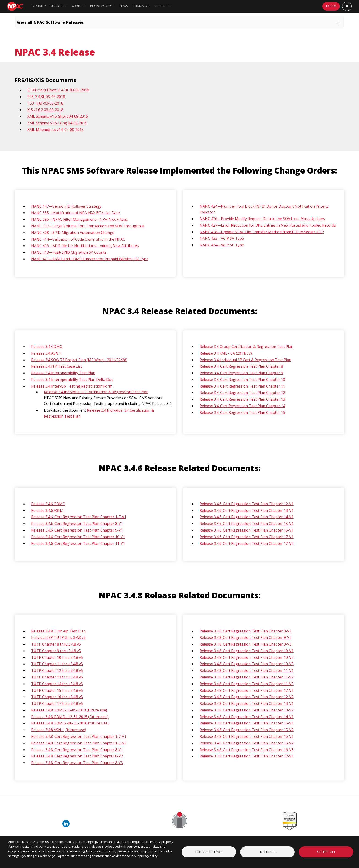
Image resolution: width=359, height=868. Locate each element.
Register (39, 6)
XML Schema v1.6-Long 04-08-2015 (57, 123)
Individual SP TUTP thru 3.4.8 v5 (58, 637)
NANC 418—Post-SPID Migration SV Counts (69, 252)
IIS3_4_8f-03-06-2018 (45, 103)
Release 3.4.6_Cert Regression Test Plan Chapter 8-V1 (77, 524)
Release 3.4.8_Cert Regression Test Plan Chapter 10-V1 (247, 651)
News (124, 6)
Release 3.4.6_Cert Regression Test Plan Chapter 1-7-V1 (79, 517)
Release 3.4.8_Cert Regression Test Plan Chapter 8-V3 (77, 763)
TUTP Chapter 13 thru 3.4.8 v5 (57, 677)
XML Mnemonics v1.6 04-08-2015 (56, 130)
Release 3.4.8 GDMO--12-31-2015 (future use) (70, 717)
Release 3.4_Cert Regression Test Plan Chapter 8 (241, 366)
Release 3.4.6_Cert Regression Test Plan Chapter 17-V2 (247, 543)
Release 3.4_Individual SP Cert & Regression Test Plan (245, 360)
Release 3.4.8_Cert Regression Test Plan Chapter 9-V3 (246, 644)
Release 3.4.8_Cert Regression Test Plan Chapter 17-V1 (247, 756)
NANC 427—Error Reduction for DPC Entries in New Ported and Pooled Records (268, 225)
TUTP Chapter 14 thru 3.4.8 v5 (57, 684)
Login (331, 6)
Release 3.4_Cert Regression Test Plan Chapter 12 (242, 393)
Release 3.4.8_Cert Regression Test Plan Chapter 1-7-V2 (79, 743)
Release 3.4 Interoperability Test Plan (63, 373)
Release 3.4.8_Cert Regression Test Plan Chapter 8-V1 (77, 750)
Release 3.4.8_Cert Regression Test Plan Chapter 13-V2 (247, 710)
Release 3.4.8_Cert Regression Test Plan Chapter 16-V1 (247, 736)
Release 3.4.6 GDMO (48, 504)
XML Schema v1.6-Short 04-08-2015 (58, 116)
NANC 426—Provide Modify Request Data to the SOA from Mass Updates (262, 219)
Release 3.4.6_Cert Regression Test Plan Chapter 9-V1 (77, 530)
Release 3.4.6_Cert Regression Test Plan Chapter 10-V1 (78, 537)
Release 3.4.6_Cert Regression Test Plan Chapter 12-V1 (247, 504)
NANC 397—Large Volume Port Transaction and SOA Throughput (88, 226)
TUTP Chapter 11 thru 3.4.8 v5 (57, 664)
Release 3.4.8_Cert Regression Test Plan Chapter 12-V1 (247, 690)
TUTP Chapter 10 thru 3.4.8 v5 (57, 657)
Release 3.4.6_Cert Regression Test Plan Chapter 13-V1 (247, 510)
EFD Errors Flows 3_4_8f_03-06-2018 (58, 90)
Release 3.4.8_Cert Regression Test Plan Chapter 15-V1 (247, 723)
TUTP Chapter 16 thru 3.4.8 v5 (57, 697)
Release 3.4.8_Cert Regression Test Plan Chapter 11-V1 (247, 670)
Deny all (268, 852)
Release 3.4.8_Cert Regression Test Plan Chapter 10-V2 (247, 657)
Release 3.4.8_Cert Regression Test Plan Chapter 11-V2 (247, 677)
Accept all (326, 852)
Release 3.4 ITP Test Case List (57, 366)
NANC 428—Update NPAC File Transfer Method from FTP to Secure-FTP (262, 232)
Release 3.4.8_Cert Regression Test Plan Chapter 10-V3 (247, 664)
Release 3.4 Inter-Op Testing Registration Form (72, 386)
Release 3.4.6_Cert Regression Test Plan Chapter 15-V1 (247, 524)
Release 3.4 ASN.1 (46, 353)
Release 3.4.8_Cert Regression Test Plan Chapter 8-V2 (77, 756)
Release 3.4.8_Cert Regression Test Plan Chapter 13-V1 (247, 703)
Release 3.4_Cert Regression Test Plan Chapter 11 (242, 386)
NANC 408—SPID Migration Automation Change (73, 233)
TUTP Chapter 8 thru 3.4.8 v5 (56, 644)
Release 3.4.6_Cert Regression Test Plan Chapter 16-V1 (247, 530)
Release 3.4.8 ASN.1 (48, 730)
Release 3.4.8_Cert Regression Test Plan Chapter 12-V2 (247, 697)
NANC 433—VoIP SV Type (222, 238)
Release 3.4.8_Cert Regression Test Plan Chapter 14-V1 (247, 717)
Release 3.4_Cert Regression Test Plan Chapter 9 (241, 373)
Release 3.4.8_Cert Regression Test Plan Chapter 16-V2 (247, 743)
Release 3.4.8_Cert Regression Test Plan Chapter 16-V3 (247, 750)
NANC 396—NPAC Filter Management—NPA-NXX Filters (79, 219)
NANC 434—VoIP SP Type (222, 245)
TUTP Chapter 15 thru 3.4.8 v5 (57, 690)
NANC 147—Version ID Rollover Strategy (66, 206)
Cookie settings (209, 852)
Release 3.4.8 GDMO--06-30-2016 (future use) (70, 723)
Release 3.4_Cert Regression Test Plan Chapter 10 (242, 380)
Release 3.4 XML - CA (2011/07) (226, 353)
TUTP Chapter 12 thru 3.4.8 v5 (57, 670)
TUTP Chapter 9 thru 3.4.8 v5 (56, 651)
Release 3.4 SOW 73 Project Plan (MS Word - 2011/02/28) (79, 360)
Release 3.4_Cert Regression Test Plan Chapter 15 (242, 412)
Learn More (141, 6)
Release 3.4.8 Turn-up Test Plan (58, 631)
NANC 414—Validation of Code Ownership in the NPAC (78, 239)
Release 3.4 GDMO (47, 347)
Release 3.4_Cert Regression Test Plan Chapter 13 (242, 399)
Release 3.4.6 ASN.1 (48, 510)
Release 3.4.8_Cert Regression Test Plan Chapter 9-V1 (246, 631)
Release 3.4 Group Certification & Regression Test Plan (246, 347)
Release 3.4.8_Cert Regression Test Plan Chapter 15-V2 (247, 730)
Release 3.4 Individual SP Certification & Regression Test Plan (96, 392)
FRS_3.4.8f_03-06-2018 (46, 97)
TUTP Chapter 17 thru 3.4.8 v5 (57, 703)
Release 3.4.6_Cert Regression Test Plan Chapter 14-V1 (247, 517)
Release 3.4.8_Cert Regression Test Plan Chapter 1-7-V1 (79, 736)
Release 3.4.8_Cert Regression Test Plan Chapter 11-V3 (247, 684)
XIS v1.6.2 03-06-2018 (45, 110)
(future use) (75, 730)
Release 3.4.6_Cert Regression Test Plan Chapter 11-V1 (78, 543)
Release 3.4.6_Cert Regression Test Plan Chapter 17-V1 (247, 537)
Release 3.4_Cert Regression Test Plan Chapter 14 (242, 406)
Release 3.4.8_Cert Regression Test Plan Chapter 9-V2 (246, 637)
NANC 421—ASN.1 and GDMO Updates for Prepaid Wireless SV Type (90, 259)
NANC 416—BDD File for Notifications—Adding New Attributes (85, 246)
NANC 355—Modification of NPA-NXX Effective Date (75, 213)
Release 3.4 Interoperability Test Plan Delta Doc (72, 380)
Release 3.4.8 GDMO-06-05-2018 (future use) (69, 710)
